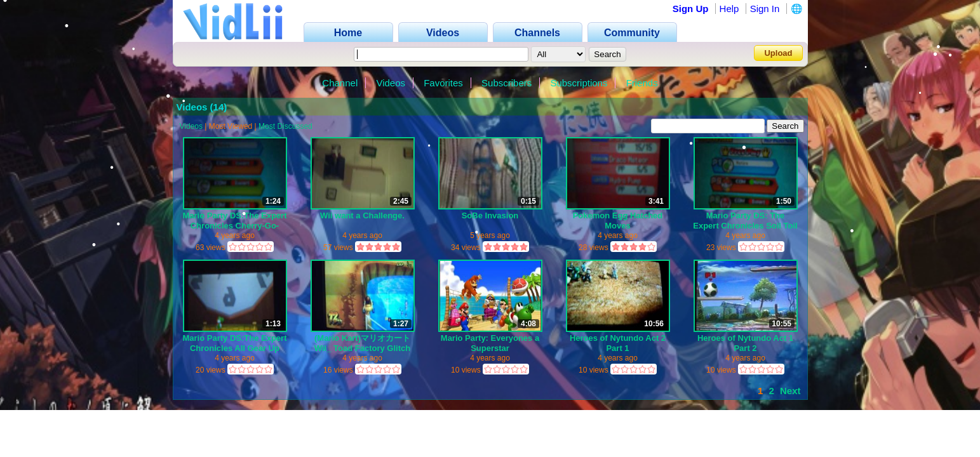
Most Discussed (285, 126)
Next (790, 391)
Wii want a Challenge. (362, 215)
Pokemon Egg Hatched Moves (618, 221)
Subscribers (507, 83)
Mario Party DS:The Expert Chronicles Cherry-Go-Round (235, 221)
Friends (642, 83)
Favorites (443, 83)
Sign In (765, 9)
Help (729, 9)
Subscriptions (579, 83)
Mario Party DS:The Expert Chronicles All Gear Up (235, 343)
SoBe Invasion (490, 215)
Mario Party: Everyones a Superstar (490, 343)
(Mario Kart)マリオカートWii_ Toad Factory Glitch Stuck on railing (362, 343)
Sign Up (691, 9)
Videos (391, 83)
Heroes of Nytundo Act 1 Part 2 (745, 343)
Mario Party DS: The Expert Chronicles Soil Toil (745, 221)
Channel (340, 83)
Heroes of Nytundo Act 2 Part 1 (618, 343)
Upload (778, 53)
